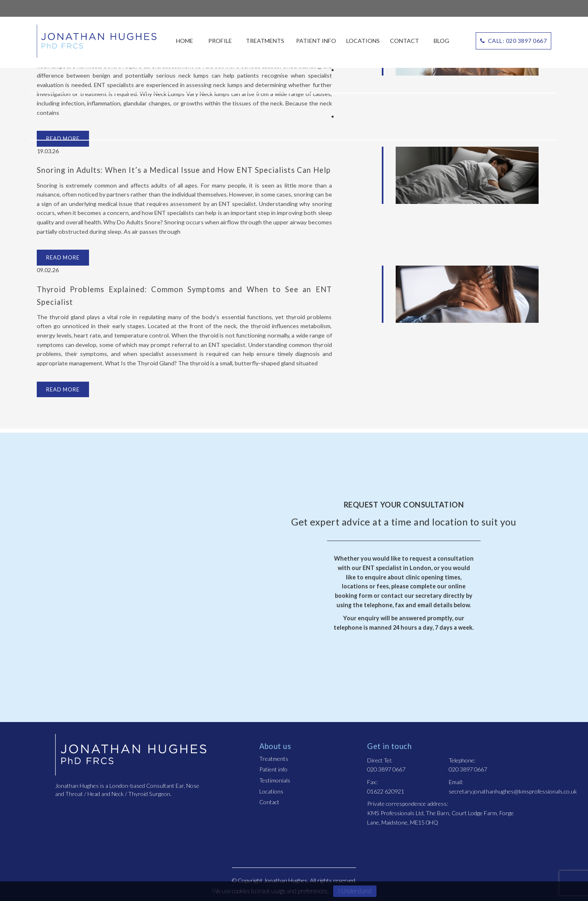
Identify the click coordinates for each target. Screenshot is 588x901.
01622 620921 (386, 791)
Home (185, 41)
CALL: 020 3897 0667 (514, 41)
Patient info (316, 41)
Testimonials (275, 780)
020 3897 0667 (386, 769)
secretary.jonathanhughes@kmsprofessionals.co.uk (513, 791)
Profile (220, 41)
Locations (363, 41)
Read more (63, 257)
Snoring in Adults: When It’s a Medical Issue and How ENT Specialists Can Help (184, 170)
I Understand (355, 891)
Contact (404, 41)
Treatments (265, 41)
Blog (441, 41)
